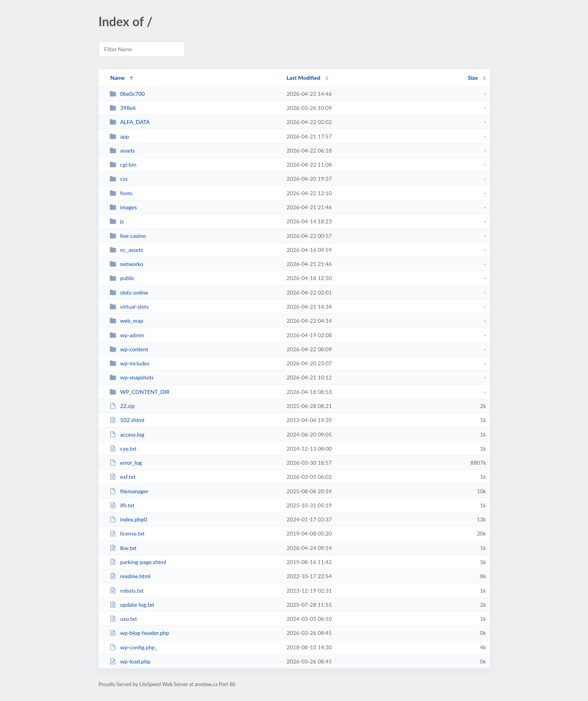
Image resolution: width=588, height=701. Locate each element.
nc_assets (126, 250)
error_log (126, 463)
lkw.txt (123, 548)
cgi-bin (123, 164)
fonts (121, 193)
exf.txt (123, 477)
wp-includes (129, 363)
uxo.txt (123, 619)
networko (127, 264)
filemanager (129, 491)
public (122, 278)
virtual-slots (129, 306)
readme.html (130, 576)
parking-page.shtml (138, 562)
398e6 (123, 108)
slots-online (129, 292)
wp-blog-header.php (139, 633)
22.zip (122, 406)
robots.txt (127, 590)
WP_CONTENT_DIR (140, 392)
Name (118, 78)
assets (122, 150)
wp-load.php (130, 661)
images (123, 207)
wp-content (129, 349)
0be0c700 (127, 94)
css (119, 179)
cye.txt (123, 448)
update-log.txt (132, 605)
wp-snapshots (132, 377)
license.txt (127, 533)
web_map (127, 321)
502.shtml (127, 420)
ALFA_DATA (130, 122)
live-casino (128, 236)
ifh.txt (122, 505)
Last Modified (304, 78)
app (119, 136)
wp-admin (127, 335)
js (117, 221)
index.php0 (128, 519)
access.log (127, 434)
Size (473, 78)
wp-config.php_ (134, 647)
